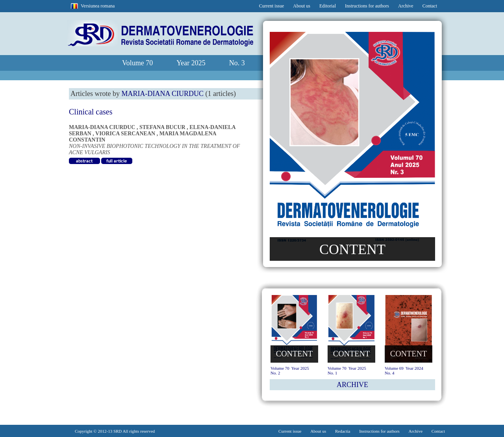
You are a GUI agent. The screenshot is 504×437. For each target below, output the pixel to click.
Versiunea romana (98, 6)
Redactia (343, 431)
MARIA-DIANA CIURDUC (102, 127)
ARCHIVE (352, 385)
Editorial (328, 6)
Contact (430, 6)
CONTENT (352, 249)
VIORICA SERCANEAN (125, 134)
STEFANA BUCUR (162, 127)
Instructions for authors (367, 6)
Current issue (272, 6)
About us (302, 6)
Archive (406, 6)
